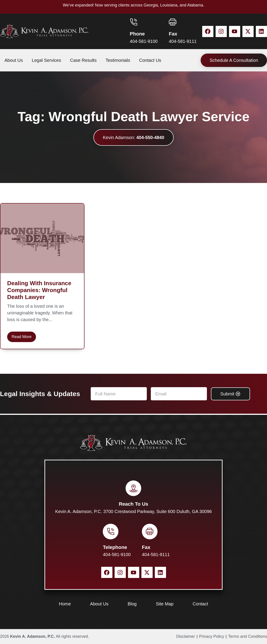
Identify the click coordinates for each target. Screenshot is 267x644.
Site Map (165, 604)
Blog (132, 604)
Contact (200, 604)
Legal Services (46, 60)
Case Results (83, 60)
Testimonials (118, 60)
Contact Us (150, 60)
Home (65, 604)
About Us (14, 60)
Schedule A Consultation (234, 60)
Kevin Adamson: (133, 137)
